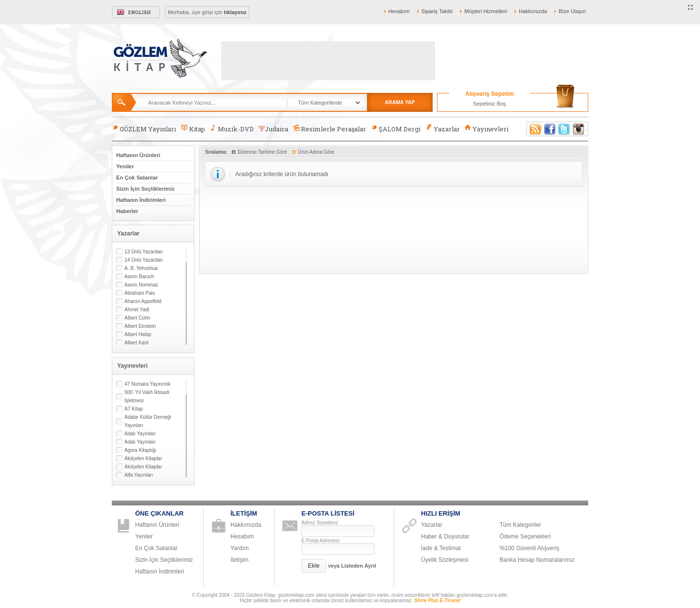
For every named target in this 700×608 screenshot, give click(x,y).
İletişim (239, 560)
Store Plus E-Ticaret (437, 600)
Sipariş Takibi (437, 11)
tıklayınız (235, 12)
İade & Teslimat (441, 548)
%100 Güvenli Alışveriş (530, 548)
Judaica (273, 129)
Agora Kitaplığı (140, 450)
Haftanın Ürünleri (138, 155)
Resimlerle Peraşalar (330, 129)
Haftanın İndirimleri (141, 200)
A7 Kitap (134, 409)
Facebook (550, 129)
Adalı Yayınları (140, 434)
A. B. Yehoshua (141, 268)
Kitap (193, 129)
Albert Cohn (137, 318)
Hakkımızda (533, 11)
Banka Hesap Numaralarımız (537, 560)
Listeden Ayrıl (359, 566)
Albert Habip (138, 334)
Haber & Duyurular (445, 536)
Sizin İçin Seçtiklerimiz (145, 189)
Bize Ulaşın (572, 11)
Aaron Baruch (139, 277)
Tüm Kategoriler (520, 525)
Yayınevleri (487, 129)
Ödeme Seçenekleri (525, 536)
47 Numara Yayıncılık (148, 384)
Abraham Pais (140, 293)
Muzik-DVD (232, 129)
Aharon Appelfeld (143, 301)
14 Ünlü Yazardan (144, 260)
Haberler (127, 211)
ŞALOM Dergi (396, 129)
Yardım (240, 548)
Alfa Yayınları (139, 475)
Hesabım (399, 11)
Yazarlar (442, 129)
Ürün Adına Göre (316, 152)
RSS (534, 129)
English (136, 12)
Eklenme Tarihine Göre (262, 152)
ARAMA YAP (400, 102)
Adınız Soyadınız (320, 523)
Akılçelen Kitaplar (143, 458)
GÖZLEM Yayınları (144, 129)
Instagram (579, 129)
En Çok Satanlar (137, 178)
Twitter (564, 129)
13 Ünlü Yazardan (144, 252)
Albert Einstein (140, 326)
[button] (314, 566)
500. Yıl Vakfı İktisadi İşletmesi (147, 396)
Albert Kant (136, 343)
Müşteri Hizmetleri (486, 11)
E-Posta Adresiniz (321, 541)
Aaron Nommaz (141, 285)
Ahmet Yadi (137, 310)
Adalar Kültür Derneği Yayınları (148, 421)
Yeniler (125, 166)
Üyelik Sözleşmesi (445, 560)
